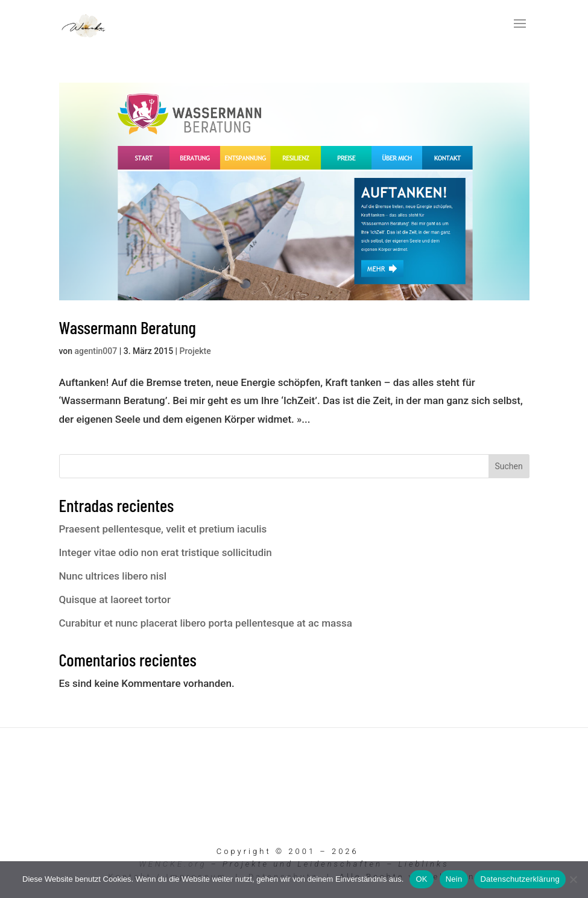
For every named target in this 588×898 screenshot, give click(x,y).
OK (421, 879)
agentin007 (96, 351)
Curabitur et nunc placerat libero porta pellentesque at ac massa (206, 623)
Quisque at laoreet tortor (115, 599)
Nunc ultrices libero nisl (113, 576)
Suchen (508, 466)
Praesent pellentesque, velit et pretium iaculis (163, 529)
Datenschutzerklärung (520, 879)
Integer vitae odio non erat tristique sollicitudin (166, 552)
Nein (454, 879)
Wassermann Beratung (128, 327)
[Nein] (573, 879)
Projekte (195, 351)
